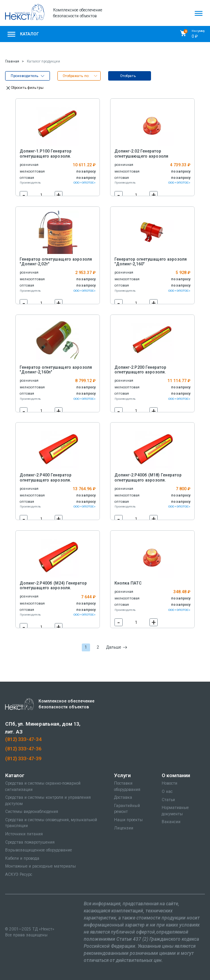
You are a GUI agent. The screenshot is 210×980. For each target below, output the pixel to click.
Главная (12, 61)
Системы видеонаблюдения (32, 812)
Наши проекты (128, 820)
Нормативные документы (175, 811)
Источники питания (24, 834)
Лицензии (124, 828)
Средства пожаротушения (30, 842)
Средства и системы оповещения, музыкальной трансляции (51, 823)
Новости (169, 783)
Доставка (123, 797)
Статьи (168, 800)
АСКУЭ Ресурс (19, 874)
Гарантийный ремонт (127, 809)
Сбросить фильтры (24, 88)
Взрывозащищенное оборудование (39, 850)
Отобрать (128, 76)
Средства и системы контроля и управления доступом (48, 800)
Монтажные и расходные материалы (41, 866)
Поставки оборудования (127, 786)
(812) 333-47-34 (23, 739)
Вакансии (171, 822)
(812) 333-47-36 (23, 749)
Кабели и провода (22, 858)
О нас (167, 792)
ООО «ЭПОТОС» (85, 183)
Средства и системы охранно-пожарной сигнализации (43, 786)
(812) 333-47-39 (23, 758)
